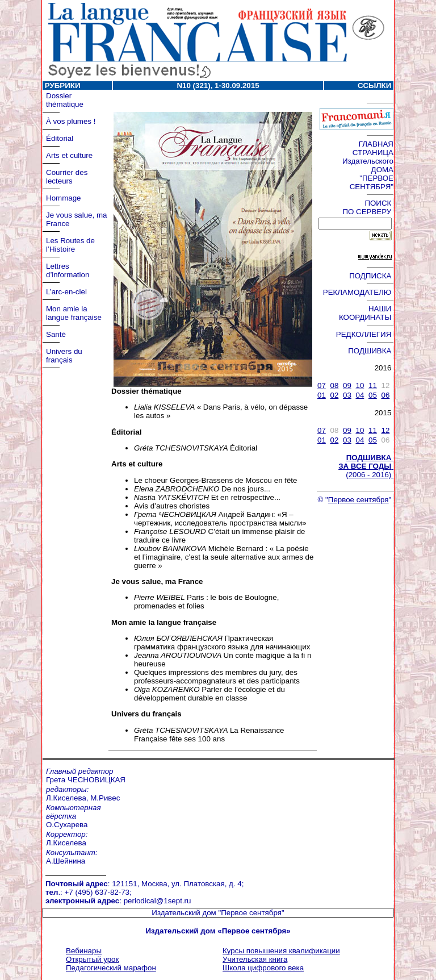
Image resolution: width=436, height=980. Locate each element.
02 (334, 395)
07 (322, 385)
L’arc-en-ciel (66, 292)
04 (360, 395)
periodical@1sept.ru (158, 901)
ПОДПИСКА (371, 276)
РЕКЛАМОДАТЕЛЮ (358, 292)
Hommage (63, 198)
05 (373, 395)
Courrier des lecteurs (67, 177)
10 (360, 385)
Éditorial (60, 138)
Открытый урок (92, 959)
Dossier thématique (65, 100)
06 (385, 395)
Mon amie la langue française (74, 313)
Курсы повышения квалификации (281, 951)
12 (385, 430)
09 (347, 385)
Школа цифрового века (263, 968)
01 (322, 395)
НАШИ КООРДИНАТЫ (366, 313)
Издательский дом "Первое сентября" (218, 913)
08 (334, 385)
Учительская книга (255, 959)
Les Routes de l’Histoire (70, 245)
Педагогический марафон (111, 968)
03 (347, 395)
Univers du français (64, 356)
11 (373, 385)
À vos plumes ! (71, 121)
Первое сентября (359, 500)
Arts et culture (69, 155)
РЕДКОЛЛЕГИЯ (365, 334)
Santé (56, 334)
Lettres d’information (68, 270)
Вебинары (84, 951)
